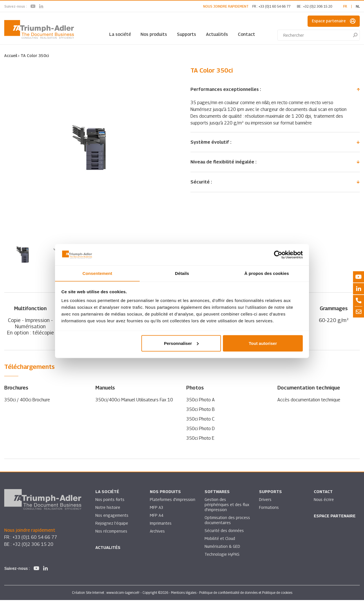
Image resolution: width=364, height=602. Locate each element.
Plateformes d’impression (173, 501)
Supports (187, 34)
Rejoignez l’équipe (112, 525)
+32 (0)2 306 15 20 (318, 6)
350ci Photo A (200, 402)
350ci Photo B (200, 411)
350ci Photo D (200, 431)
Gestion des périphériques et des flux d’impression (227, 506)
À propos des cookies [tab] (267, 273)
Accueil (11, 55)
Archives (157, 533)
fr (345, 6)
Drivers (265, 501)
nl (358, 6)
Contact (246, 34)
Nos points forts (110, 501)
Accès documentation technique (309, 402)
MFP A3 (156, 509)
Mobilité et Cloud (220, 540)
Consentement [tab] (97, 273)
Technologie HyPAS (222, 556)
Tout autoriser (263, 343)
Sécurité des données (224, 532)
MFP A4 (156, 517)
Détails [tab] (182, 273)
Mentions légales (184, 595)
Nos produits (154, 34)
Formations (269, 509)
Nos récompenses (111, 533)
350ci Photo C (200, 421)
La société (120, 34)
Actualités (217, 34)
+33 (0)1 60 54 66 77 (274, 6)
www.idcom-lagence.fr (123, 595)
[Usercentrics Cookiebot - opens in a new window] (278, 255)
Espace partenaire (334, 21)
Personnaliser (181, 343)
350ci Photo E (200, 440)
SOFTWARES (217, 493)
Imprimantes (161, 525)
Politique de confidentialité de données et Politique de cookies (246, 595)
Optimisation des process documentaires (227, 522)
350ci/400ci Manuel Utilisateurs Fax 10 (134, 402)
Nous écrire (324, 501)
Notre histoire (108, 509)
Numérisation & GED (223, 548)
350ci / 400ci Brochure (27, 402)
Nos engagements (112, 517)
